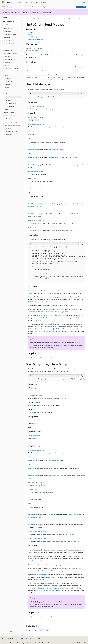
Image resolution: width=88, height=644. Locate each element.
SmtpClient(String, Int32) (36, 302)
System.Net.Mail (38, 48)
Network (51, 150)
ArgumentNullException (35, 117)
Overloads (30, 35)
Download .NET (81, 7)
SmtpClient (34, 127)
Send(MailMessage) (33, 37)
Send (46, 324)
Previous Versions (15, 643)
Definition (30, 32)
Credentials (59, 312)
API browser (41, 19)
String (78, 79)
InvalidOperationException (36, 124)
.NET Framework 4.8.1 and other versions (42, 358)
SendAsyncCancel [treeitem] (11, 103)
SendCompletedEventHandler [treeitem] (11, 69)
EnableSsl (31, 204)
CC (52, 142)
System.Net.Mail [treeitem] (8, 28)
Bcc (57, 142)
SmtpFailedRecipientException (37, 221)
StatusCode (64, 315)
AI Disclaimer (5, 643)
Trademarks (71, 643)
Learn (28, 19)
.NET (33, 19)
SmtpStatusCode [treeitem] (8, 134)
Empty (35, 438)
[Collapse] (21, 18)
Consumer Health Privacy (49, 643)
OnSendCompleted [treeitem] (11, 94)
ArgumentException (34, 436)
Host (58, 150)
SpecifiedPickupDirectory (75, 204)
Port (58, 165)
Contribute (30, 643)
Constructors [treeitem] (8, 81)
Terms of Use (62, 643)
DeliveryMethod (33, 150)
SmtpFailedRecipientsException (38, 228)
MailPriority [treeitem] (6, 66)
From (30, 134)
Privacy (37, 643)
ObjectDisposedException (36, 172)
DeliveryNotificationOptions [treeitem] (11, 47)
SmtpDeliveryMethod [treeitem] (9, 116)
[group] (57, 264)
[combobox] (12, 21)
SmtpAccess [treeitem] (7, 72)
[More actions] (84, 19)
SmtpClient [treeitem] (8, 78)
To (50, 142)
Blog (23, 643)
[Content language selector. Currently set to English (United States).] (9, 639)
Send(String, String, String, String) (37, 39)
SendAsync (78, 345)
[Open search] (80, 2)
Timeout (31, 293)
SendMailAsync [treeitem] (10, 106)
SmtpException (33, 179)
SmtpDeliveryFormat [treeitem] (9, 113)
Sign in (84, 2)
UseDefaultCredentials (47, 312)
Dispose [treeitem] (8, 91)
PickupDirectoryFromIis (35, 206)
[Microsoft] (3, 2)
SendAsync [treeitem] (9, 100)
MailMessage (40, 106)
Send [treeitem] (8, 97)
